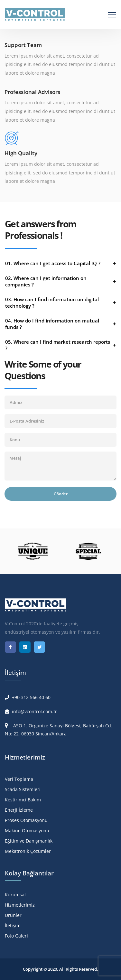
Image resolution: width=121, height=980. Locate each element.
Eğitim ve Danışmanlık (29, 841)
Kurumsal (15, 895)
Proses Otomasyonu (26, 820)
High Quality (21, 153)
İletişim (13, 925)
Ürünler (13, 915)
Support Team (23, 45)
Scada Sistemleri (23, 789)
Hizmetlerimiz (20, 905)
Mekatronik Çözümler (28, 851)
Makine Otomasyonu (27, 831)
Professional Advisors (32, 92)
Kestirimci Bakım (23, 800)
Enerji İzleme (19, 810)
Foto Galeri (16, 936)
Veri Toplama (19, 779)
